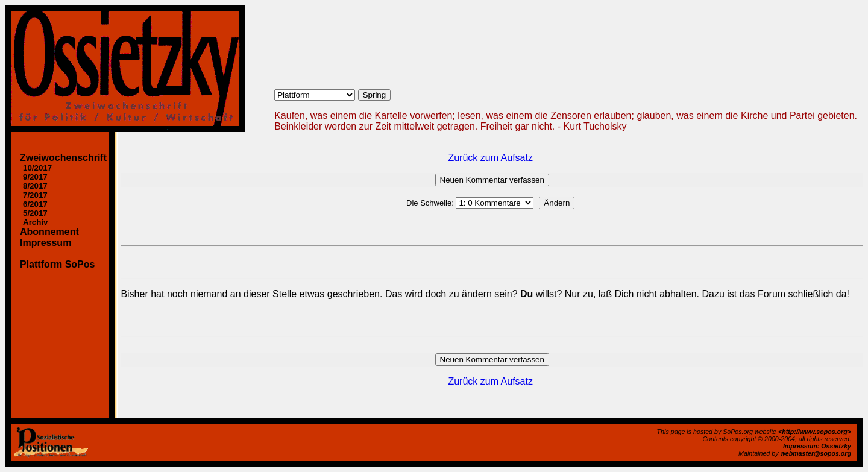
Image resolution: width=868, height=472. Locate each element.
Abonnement (49, 232)
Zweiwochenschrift (63, 158)
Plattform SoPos (57, 264)
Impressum (46, 243)
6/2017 (35, 204)
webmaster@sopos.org (816, 453)
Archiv (35, 222)
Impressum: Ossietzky (817, 446)
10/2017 (37, 168)
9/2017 (35, 177)
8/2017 (35, 186)
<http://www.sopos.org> (815, 432)
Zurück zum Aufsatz (490, 158)
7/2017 (35, 195)
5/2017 (35, 213)
